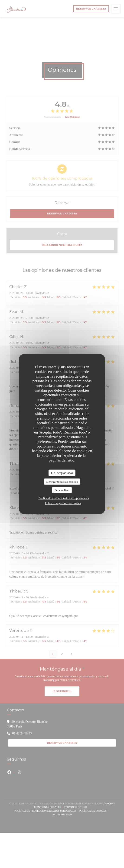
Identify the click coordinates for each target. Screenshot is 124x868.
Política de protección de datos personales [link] (64, 498)
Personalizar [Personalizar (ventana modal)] (62, 490)
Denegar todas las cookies (62, 481)
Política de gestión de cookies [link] (63, 503)
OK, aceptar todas (62, 473)
